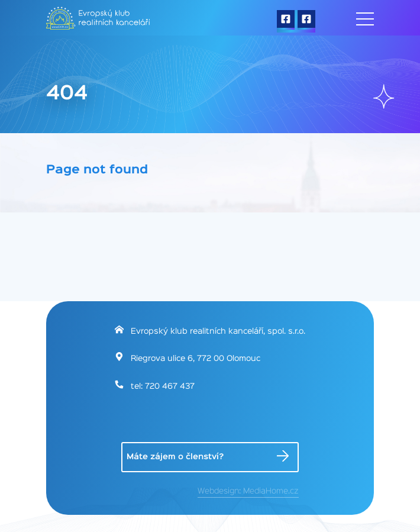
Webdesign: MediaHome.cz (248, 491)
